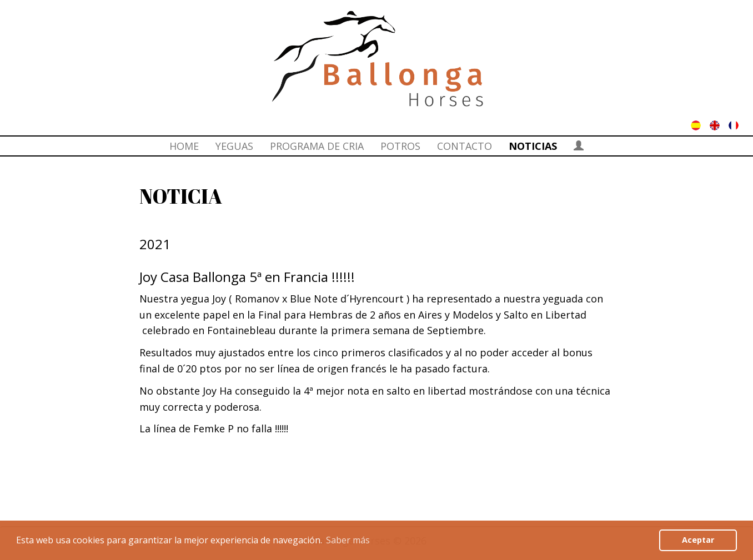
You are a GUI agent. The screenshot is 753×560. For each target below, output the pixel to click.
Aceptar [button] (698, 540)
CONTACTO (465, 146)
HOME (184, 146)
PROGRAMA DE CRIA (317, 146)
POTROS (400, 146)
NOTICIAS (533, 146)
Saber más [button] (348, 540)
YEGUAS (234, 146)
